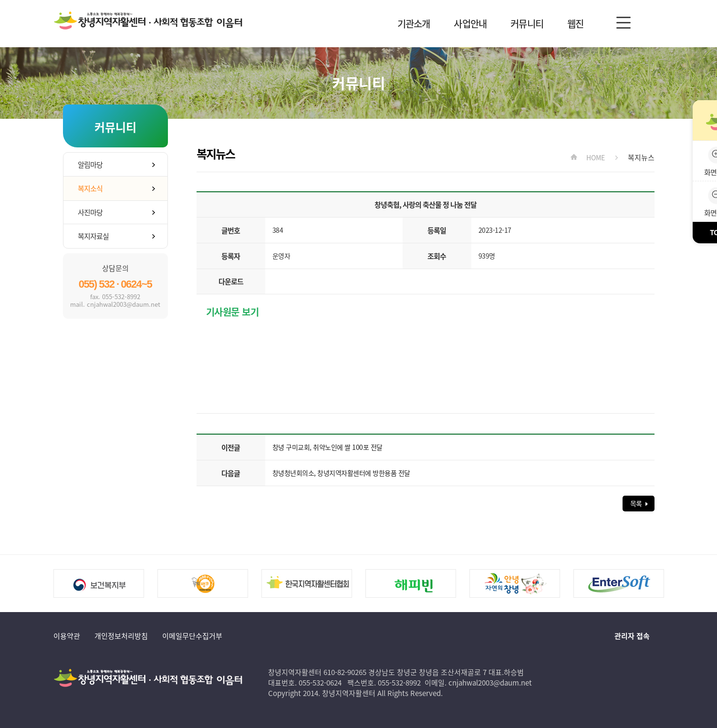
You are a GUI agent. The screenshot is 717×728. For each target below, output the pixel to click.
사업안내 (470, 24)
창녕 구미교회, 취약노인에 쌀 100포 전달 (327, 447)
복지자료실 (93, 236)
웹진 (575, 24)
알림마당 (90, 165)
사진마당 (90, 212)
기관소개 (414, 24)
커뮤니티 (527, 24)
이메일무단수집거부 (192, 636)
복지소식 (90, 188)
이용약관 (67, 636)
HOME (595, 157)
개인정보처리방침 (121, 636)
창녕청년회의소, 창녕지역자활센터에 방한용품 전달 (341, 473)
